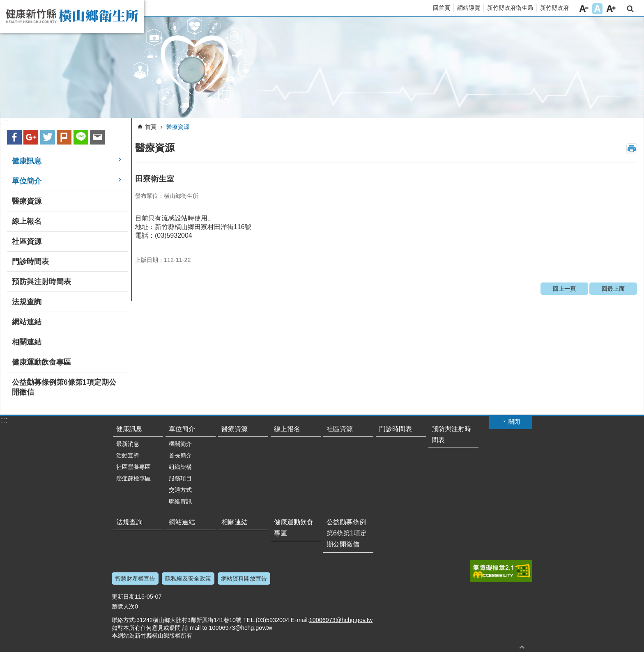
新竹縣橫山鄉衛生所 (72, 16)
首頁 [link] (151, 127)
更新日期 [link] (123, 597)
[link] (322, 68)
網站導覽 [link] (469, 8)
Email (97, 137)
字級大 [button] (611, 9)
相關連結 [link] (27, 342)
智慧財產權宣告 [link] (135, 579)
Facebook (14, 137)
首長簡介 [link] (180, 455)
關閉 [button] (514, 422)
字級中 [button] (597, 9)
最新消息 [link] (128, 444)
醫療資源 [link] (27, 201)
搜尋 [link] (630, 9)
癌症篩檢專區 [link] (133, 478)
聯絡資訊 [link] (180, 501)
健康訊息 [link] (27, 161)
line (81, 137)
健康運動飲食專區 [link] (41, 362)
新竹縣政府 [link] (554, 8)
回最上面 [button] (522, 647)
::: (148, 4)
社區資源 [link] (27, 241)
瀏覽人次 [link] (123, 606)
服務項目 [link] (180, 478)
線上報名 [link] (27, 221)
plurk (64, 137)
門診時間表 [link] (30, 262)
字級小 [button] (584, 9)
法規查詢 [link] (27, 302)
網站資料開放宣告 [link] (244, 579)
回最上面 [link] (613, 289)
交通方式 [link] (180, 490)
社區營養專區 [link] (133, 467)
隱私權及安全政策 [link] (188, 579)
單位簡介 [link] (27, 181)
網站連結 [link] (27, 322)
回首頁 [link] (442, 8)
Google (31, 137)
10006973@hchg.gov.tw (341, 620)
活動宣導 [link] (128, 455)
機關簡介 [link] (180, 444)
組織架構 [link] (180, 467)
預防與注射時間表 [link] (41, 282)
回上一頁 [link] (564, 289)
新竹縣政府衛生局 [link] (510, 8)
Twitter (48, 137)
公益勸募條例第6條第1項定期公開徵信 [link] (64, 387)
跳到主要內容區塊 (4, 4)
